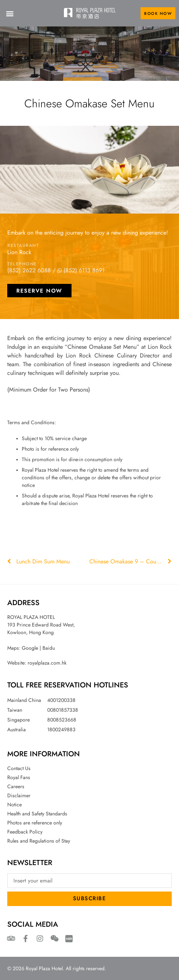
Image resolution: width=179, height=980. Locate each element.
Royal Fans (19, 777)
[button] (10, 13)
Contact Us (19, 768)
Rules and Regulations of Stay (39, 841)
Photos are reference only (35, 823)
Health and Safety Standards (37, 814)
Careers (16, 786)
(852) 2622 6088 (29, 270)
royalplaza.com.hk (47, 663)
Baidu (49, 648)
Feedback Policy (25, 832)
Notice (15, 805)
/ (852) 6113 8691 (79, 270)
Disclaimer (19, 795)
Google (30, 648)
